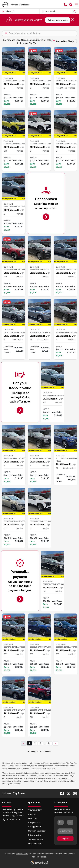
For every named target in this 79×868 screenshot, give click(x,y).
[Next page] (55, 743)
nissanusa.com (35, 844)
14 (49, 743)
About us (32, 814)
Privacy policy (35, 835)
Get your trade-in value (58, 20)
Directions (33, 818)
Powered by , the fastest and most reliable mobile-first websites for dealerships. (40, 858)
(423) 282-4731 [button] (12, 819)
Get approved (35, 827)
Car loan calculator (37, 831)
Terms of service (36, 839)
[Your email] (65, 831)
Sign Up (66, 839)
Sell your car (34, 823)
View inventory (35, 810)
